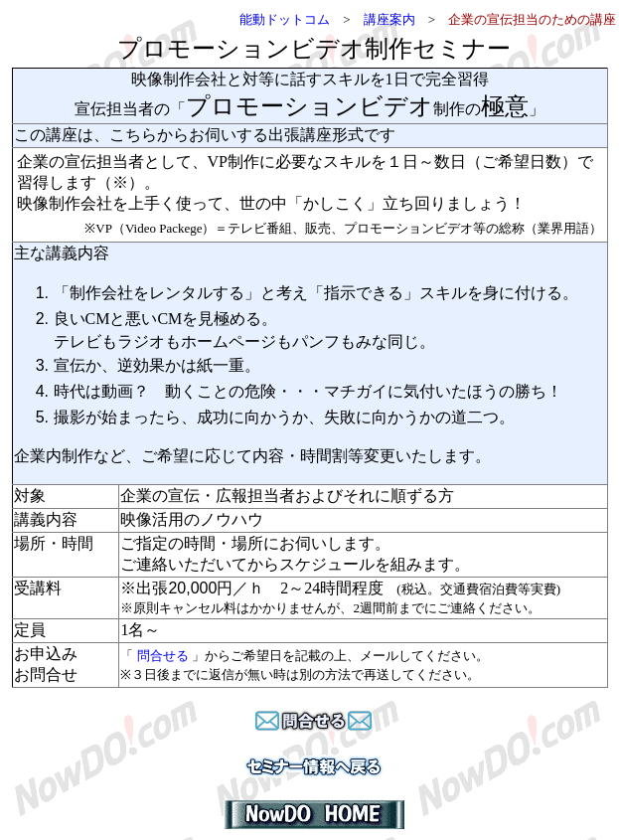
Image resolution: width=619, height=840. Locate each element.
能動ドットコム (285, 19)
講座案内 (389, 19)
